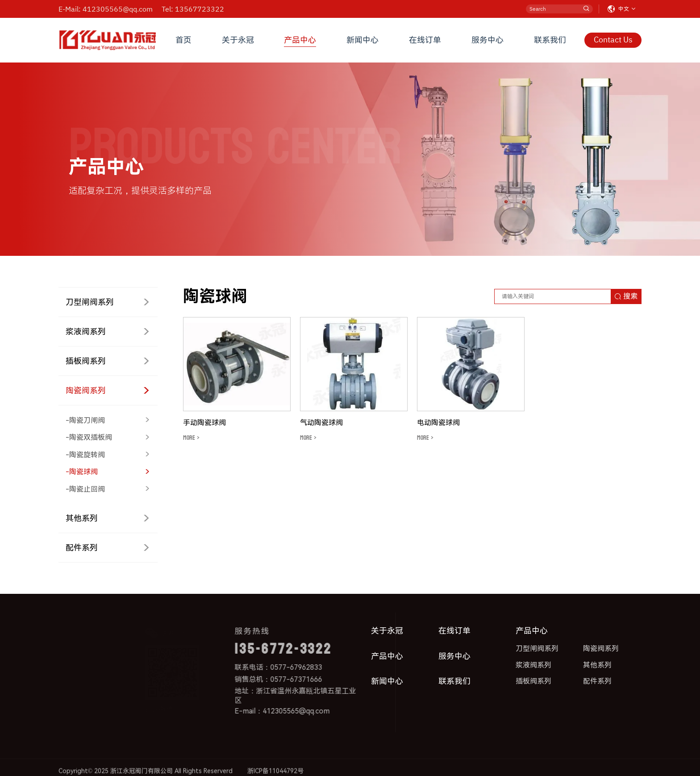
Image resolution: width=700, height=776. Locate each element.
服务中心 (487, 40)
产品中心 (300, 40)
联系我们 (550, 40)
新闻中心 (362, 40)
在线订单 (425, 40)
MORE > (191, 438)
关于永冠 (238, 40)
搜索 (626, 296)
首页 (183, 40)
